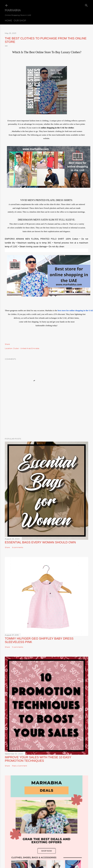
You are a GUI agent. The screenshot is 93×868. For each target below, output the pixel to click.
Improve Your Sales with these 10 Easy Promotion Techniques (38, 759)
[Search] (86, 5)
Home (8, 21)
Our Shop (20, 21)
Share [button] (7, 344)
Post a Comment (20, 766)
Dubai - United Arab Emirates (26, 348)
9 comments (18, 647)
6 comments (18, 547)
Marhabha (13, 10)
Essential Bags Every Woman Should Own (40, 542)
